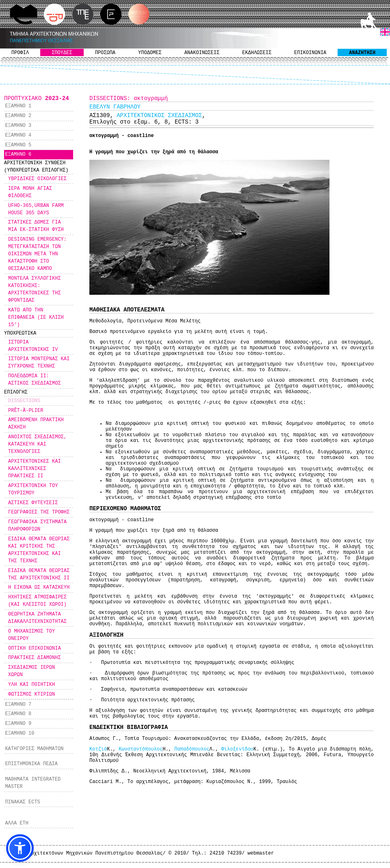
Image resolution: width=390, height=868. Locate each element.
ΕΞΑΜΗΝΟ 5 (18, 145)
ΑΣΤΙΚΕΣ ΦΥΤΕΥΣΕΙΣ (33, 503)
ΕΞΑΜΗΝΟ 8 (18, 714)
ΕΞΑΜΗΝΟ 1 (18, 106)
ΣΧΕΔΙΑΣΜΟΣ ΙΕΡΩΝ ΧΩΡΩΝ (31, 671)
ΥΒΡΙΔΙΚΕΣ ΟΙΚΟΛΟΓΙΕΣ (37, 179)
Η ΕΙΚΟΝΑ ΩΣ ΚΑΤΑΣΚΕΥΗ (39, 587)
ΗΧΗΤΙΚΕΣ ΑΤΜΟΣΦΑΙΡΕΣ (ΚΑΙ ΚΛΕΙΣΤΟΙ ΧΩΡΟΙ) (37, 601)
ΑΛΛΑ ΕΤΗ (17, 823)
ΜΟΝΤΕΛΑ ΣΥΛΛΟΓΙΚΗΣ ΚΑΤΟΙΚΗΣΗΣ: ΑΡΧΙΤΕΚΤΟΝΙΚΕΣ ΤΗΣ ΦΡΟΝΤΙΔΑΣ (35, 289)
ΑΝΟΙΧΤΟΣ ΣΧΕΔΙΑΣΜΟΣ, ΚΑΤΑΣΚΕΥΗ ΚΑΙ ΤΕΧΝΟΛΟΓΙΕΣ (37, 444)
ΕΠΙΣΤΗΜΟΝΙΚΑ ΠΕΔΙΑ (31, 764)
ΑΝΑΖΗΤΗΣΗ (362, 53)
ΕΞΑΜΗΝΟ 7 (18, 705)
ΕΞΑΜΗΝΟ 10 (19, 733)
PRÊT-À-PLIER (26, 411)
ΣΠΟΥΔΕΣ (62, 53)
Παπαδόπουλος (192, 749)
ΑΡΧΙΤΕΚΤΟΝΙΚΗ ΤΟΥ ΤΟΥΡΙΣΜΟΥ (33, 489)
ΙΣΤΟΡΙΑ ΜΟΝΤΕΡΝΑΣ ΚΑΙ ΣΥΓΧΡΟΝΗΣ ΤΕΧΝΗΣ (39, 363)
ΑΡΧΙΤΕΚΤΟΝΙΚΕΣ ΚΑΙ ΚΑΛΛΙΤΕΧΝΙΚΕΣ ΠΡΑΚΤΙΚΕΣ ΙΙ (35, 469)
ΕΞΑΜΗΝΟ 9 (18, 724)
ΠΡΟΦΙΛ (20, 53)
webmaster (261, 853)
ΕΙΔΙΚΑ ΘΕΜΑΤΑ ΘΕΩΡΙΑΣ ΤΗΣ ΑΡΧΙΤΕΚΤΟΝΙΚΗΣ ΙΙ (39, 574)
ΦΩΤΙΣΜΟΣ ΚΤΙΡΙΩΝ (31, 694)
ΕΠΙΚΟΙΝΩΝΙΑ (310, 53)
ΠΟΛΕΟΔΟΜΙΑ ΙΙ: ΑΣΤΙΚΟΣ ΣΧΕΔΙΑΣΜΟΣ (35, 380)
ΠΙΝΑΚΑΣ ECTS (22, 802)
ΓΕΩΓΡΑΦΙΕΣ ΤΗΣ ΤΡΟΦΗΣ (39, 512)
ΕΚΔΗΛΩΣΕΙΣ (257, 53)
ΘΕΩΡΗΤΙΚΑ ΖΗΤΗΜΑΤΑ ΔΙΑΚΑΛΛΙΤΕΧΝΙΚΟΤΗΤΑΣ (37, 618)
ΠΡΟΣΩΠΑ (105, 53)
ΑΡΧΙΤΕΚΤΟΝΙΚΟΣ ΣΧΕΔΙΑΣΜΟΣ (159, 115)
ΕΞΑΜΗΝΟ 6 (18, 154)
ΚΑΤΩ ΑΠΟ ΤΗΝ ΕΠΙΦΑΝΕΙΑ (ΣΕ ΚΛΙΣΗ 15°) (36, 318)
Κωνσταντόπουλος (141, 749)
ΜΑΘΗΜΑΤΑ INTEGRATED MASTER (33, 783)
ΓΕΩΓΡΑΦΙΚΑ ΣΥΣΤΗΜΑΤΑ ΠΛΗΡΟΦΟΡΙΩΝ (37, 526)
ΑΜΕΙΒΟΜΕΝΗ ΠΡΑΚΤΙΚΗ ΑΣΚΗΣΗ (36, 424)
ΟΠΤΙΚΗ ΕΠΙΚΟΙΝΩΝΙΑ (35, 648)
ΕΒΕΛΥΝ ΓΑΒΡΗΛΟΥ (115, 107)
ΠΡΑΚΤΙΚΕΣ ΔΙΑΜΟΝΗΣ (35, 658)
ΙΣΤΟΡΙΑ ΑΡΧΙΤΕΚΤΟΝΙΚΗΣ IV (33, 346)
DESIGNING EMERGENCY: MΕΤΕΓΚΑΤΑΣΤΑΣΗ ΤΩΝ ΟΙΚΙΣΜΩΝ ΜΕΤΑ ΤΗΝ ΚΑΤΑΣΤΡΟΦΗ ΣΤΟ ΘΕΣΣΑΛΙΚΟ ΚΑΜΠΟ (37, 254)
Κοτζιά (98, 749)
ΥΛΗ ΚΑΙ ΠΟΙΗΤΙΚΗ (31, 685)
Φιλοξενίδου (237, 749)
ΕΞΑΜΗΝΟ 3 (18, 126)
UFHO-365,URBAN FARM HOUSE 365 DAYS (36, 209)
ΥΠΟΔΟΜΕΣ (150, 53)
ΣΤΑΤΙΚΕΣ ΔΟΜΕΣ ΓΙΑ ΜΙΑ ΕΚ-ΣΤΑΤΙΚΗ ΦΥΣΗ (36, 226)
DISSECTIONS (24, 401)
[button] (20, 848)
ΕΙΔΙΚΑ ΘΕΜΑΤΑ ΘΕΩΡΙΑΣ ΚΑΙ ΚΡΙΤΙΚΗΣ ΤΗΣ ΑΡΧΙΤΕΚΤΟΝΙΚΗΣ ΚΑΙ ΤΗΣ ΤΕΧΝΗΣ (39, 550)
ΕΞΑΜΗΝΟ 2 (18, 116)
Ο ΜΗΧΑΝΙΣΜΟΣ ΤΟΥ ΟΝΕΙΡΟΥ (31, 635)
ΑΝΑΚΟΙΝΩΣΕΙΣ (202, 53)
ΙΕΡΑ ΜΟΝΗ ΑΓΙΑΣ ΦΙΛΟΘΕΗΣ (30, 192)
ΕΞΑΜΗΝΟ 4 (18, 135)
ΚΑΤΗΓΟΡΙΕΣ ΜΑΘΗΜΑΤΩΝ (34, 749)
